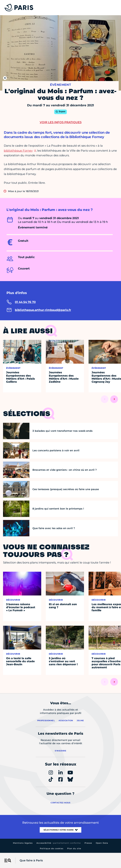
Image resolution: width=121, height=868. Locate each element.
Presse (88, 843)
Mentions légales (23, 843)
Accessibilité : (59, 843)
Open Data (102, 843)
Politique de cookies (52, 849)
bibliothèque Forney (18, 151)
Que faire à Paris (31, 860)
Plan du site (74, 849)
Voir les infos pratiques (61, 122)
